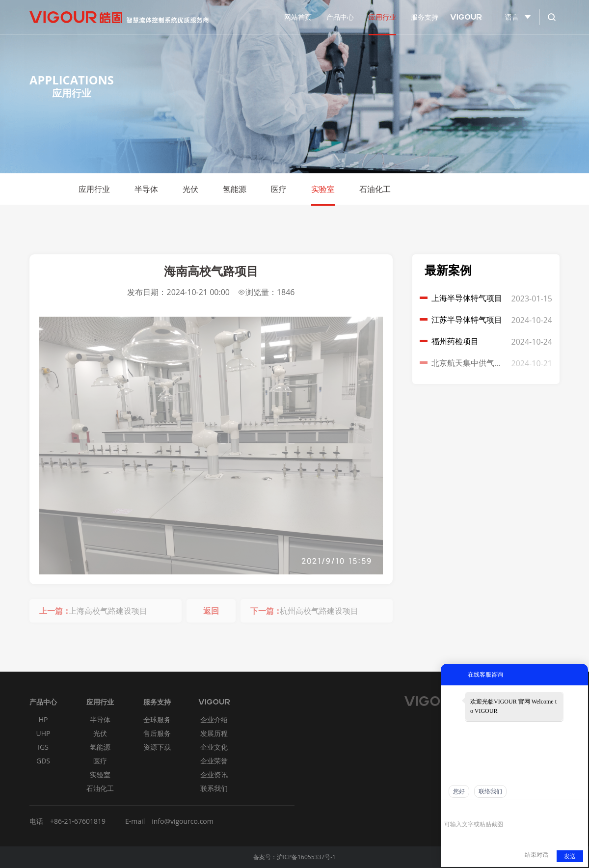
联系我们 (214, 788)
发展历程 (214, 733)
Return (547, 189)
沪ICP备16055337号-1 (306, 857)
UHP (43, 733)
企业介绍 (214, 719)
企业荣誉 (214, 761)
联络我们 (490, 791)
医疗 (279, 189)
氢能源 (235, 189)
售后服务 (157, 733)
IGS (43, 747)
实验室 (323, 189)
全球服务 (157, 719)
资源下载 (157, 747)
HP (43, 719)
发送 (570, 856)
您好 (459, 791)
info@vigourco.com (183, 821)
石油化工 (375, 189)
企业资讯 (214, 774)
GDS (43, 761)
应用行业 (94, 189)
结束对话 (536, 855)
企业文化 (214, 747)
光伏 (190, 189)
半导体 (146, 189)
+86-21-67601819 (78, 821)
